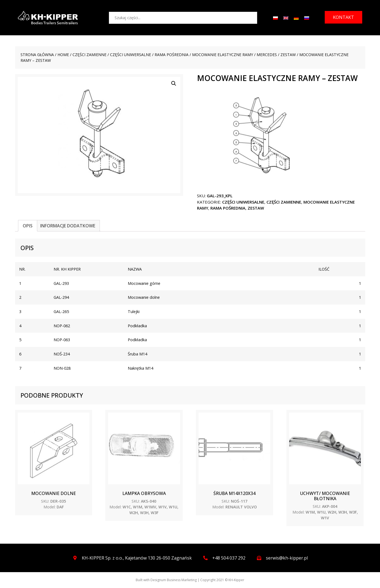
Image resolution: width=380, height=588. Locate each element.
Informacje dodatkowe (68, 226)
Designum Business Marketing (174, 580)
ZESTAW (288, 55)
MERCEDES (267, 55)
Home (63, 55)
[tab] (28, 226)
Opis (28, 226)
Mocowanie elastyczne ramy (223, 55)
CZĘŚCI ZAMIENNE (89, 55)
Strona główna (37, 55)
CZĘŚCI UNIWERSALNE (130, 55)
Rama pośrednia (172, 55)
